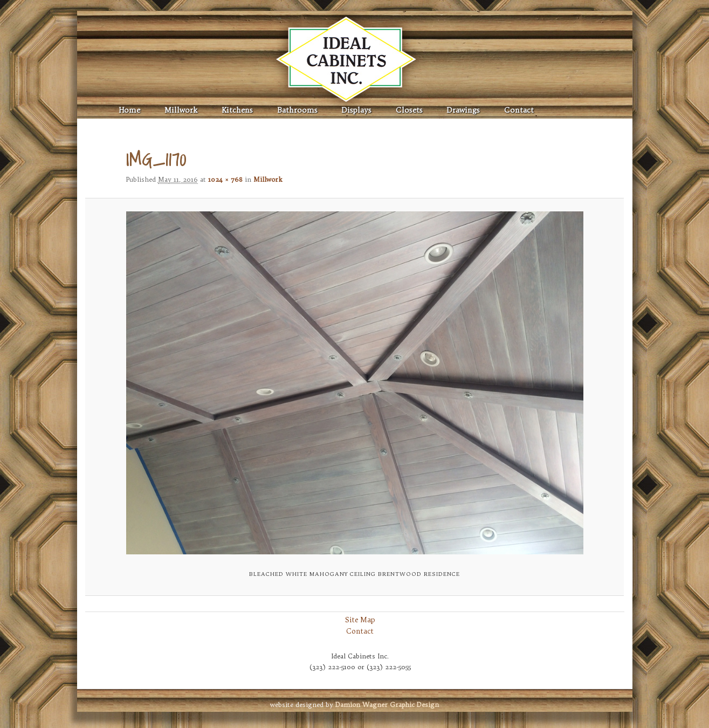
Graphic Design (387, 705)
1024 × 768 (225, 179)
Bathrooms (297, 110)
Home (130, 110)
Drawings (463, 110)
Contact (519, 110)
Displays (357, 110)
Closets (409, 110)
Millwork (181, 110)
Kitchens (237, 110)
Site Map (360, 620)
